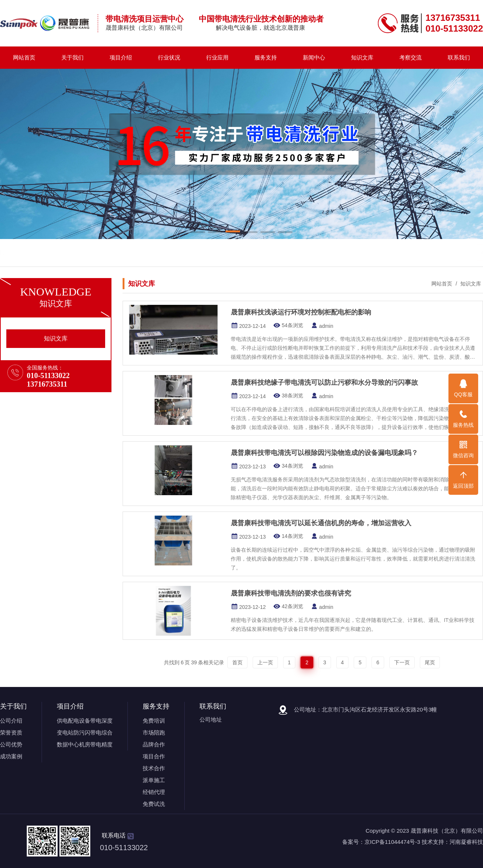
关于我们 (72, 58)
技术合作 (154, 768)
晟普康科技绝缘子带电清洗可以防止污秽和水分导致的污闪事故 (324, 383)
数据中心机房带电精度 (85, 744)
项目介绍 (121, 58)
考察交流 (411, 58)
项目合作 (154, 756)
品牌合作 (154, 744)
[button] (198, 233)
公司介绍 (11, 721)
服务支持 (266, 58)
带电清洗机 (112, 253)
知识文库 (362, 58)
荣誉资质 (11, 733)
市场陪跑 (154, 733)
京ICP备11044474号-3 (392, 842)
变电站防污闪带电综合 (85, 733)
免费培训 (154, 721)
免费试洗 (154, 804)
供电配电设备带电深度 (85, 721)
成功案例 (11, 756)
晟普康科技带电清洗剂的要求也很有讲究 (292, 593)
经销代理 (154, 792)
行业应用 (217, 58)
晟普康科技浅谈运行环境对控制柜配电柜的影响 (301, 312)
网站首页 (24, 58)
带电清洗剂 (80, 253)
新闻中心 (314, 58)
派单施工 (154, 780)
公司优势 (11, 744)
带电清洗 (52, 253)
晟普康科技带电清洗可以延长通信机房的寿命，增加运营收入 (322, 523)
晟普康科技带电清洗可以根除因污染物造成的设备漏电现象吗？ (325, 453)
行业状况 (169, 58)
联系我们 (459, 58)
